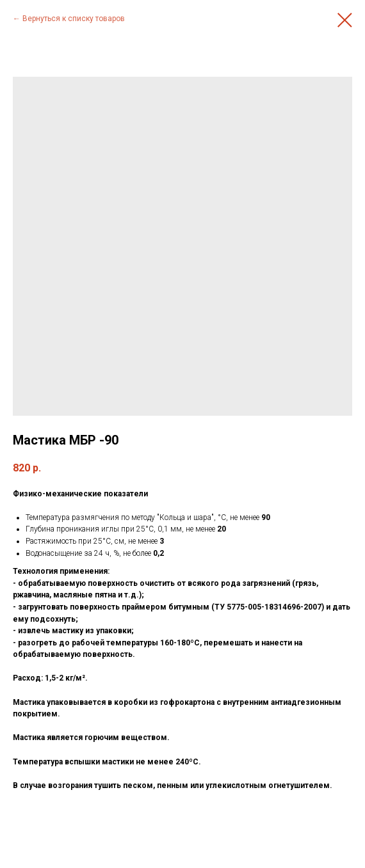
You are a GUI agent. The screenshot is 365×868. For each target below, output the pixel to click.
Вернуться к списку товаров (74, 19)
